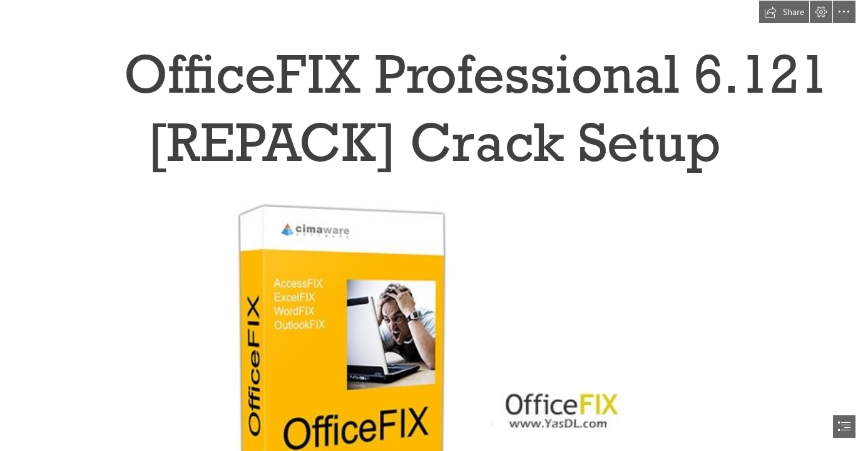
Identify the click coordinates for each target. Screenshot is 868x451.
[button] (784, 12)
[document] (434, 225)
